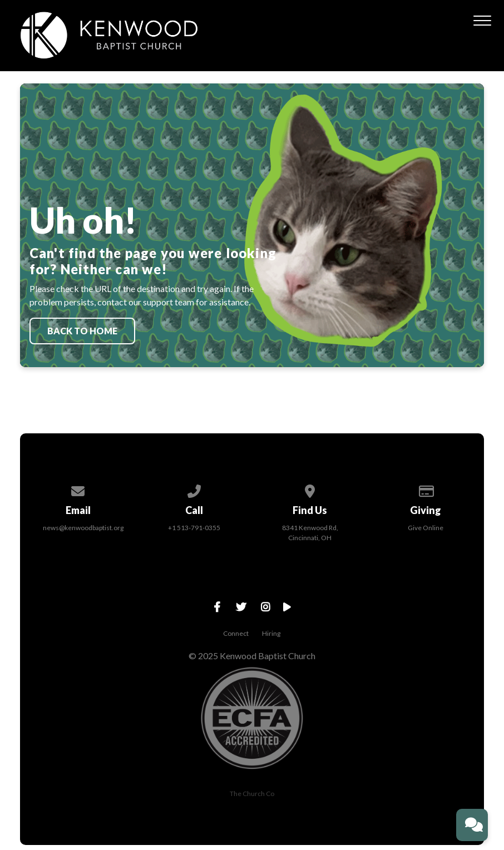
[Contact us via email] (78, 489)
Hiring (271, 633)
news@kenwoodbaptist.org (83, 528)
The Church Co (252, 794)
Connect (236, 633)
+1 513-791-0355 (194, 528)
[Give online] (426, 489)
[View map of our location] (310, 489)
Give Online (426, 528)
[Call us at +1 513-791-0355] (194, 489)
